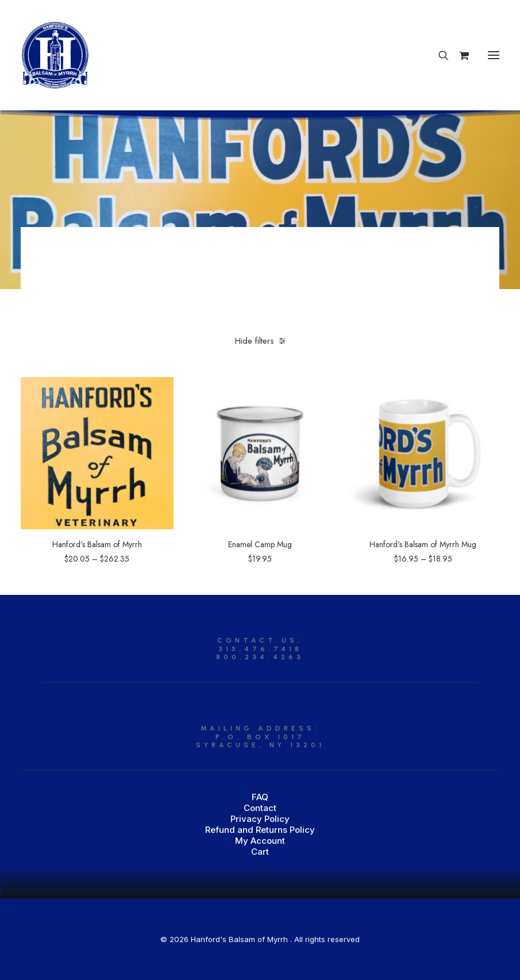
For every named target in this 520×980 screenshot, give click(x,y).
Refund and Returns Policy (260, 830)
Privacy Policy (260, 819)
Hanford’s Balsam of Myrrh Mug (423, 544)
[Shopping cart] (459, 55)
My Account (260, 841)
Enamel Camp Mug (260, 544)
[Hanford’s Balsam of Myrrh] (55, 55)
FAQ (260, 797)
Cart (260, 852)
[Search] (438, 55)
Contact (260, 808)
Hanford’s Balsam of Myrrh (97, 544)
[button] (494, 55)
